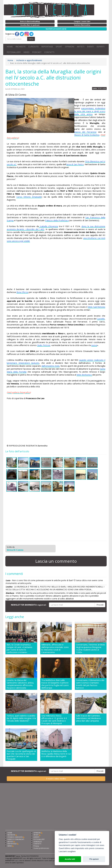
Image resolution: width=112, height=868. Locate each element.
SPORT (59, 47)
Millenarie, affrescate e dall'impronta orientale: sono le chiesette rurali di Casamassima (55, 648)
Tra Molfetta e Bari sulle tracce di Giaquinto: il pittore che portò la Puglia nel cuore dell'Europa (55, 684)
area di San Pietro (75, 164)
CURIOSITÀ (33, 47)
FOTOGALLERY (14, 52)
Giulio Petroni (44, 345)
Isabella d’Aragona (48, 226)
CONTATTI (49, 52)
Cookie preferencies (41, 848)
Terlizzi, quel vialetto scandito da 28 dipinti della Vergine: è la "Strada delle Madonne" (21, 718)
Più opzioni (94, 859)
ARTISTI (81, 47)
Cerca (31, 39)
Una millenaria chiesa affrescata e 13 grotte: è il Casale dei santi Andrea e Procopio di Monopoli (54, 719)
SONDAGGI (38, 842)
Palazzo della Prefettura (57, 220)
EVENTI (90, 47)
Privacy (36, 846)
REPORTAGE (47, 47)
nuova (94, 345)
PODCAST (37, 52)
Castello (101, 319)
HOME (10, 47)
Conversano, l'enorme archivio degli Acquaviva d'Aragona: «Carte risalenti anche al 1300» (90, 648)
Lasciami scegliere (67, 851)
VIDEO (26, 52)
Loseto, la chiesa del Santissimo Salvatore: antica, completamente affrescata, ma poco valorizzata (20, 684)
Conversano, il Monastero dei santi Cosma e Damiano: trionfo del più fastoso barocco (90, 684)
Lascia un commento (56, 561)
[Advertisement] (56, 265)
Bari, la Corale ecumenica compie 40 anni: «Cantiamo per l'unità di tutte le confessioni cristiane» (19, 648)
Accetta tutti (70, 859)
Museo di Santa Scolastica (87, 135)
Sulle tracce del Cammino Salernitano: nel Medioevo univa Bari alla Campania (88, 718)
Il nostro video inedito (56, 779)
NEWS (10, 846)
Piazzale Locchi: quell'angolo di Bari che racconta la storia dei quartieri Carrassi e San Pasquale (21, 755)
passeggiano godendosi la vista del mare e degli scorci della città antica (90, 111)
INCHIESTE (20, 47)
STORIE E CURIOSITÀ (15, 837)
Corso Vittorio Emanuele (29, 197)
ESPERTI (101, 47)
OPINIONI (70, 47)
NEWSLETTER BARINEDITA (29, 605)
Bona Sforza (22, 292)
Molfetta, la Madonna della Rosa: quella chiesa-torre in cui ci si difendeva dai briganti (56, 754)
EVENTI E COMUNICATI (16, 839)
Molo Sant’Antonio (97, 307)
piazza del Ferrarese (85, 132)
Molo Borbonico (84, 375)
